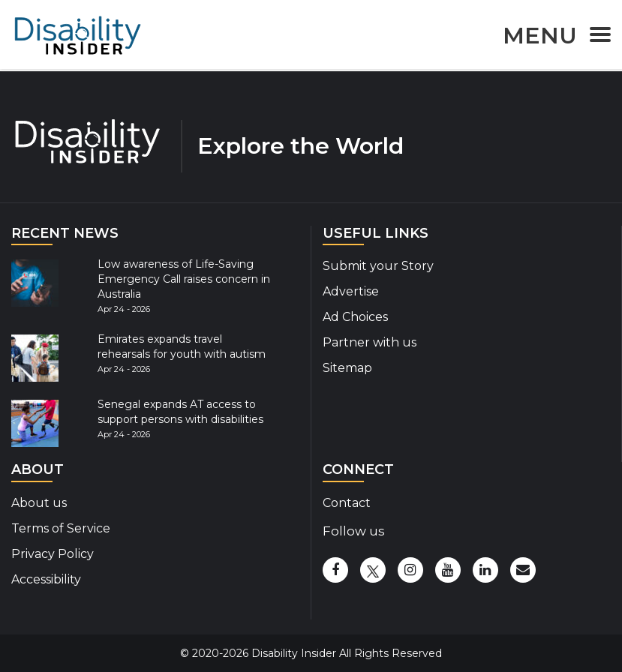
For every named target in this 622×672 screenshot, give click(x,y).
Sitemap (347, 368)
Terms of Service (61, 528)
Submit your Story (378, 266)
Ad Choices (355, 317)
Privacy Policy (53, 554)
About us (39, 503)
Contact (347, 503)
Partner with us (370, 342)
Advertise (351, 291)
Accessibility (46, 579)
